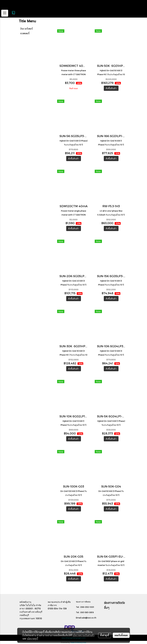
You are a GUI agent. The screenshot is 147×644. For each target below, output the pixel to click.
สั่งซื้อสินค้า (111, 88)
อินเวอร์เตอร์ (27, 29)
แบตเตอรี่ (25, 33)
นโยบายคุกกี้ (33, 639)
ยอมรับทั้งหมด (121, 635)
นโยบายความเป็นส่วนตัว (84, 635)
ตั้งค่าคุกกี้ (105, 635)
